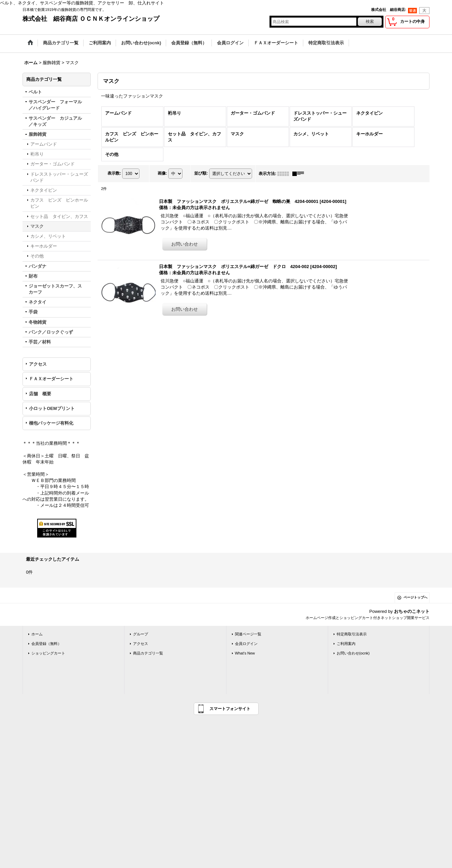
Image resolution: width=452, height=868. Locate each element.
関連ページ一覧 (248, 634)
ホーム (37, 634)
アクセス (38, 364)
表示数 (114, 173)
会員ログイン (246, 644)
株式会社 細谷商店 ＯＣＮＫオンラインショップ (91, 19)
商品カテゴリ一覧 (148, 653)
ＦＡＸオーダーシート (51, 379)
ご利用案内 (346, 644)
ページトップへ (415, 597)
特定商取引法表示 (352, 634)
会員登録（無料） (46, 644)
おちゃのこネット (412, 611)
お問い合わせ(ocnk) (353, 653)
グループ (141, 634)
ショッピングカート (48, 653)
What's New (245, 653)
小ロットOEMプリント (52, 408)
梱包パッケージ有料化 (51, 423)
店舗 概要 (40, 394)
